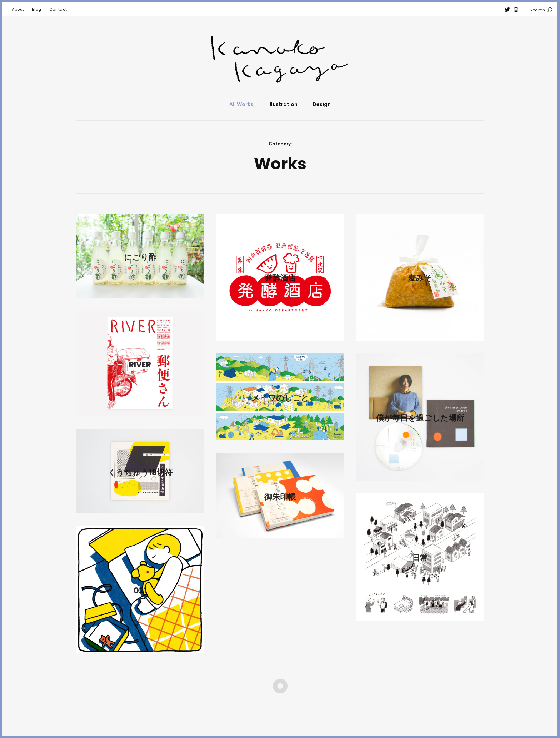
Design (322, 104)
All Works (241, 104)
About (18, 9)
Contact (58, 9)
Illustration (283, 104)
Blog (37, 9)
